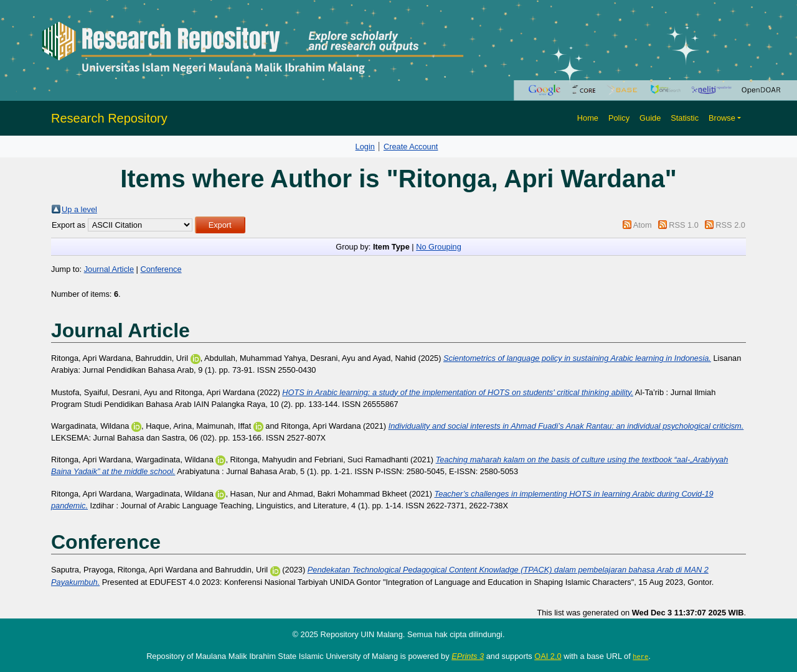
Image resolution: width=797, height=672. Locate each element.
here (640, 656)
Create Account (411, 147)
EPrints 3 (468, 656)
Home (588, 118)
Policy (619, 118)
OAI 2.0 (548, 656)
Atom (643, 225)
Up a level (79, 209)
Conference (161, 269)
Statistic (685, 118)
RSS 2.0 (730, 225)
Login (365, 147)
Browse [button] (722, 118)
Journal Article (109, 269)
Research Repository (109, 118)
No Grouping (439, 247)
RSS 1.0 (684, 225)
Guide (650, 118)
